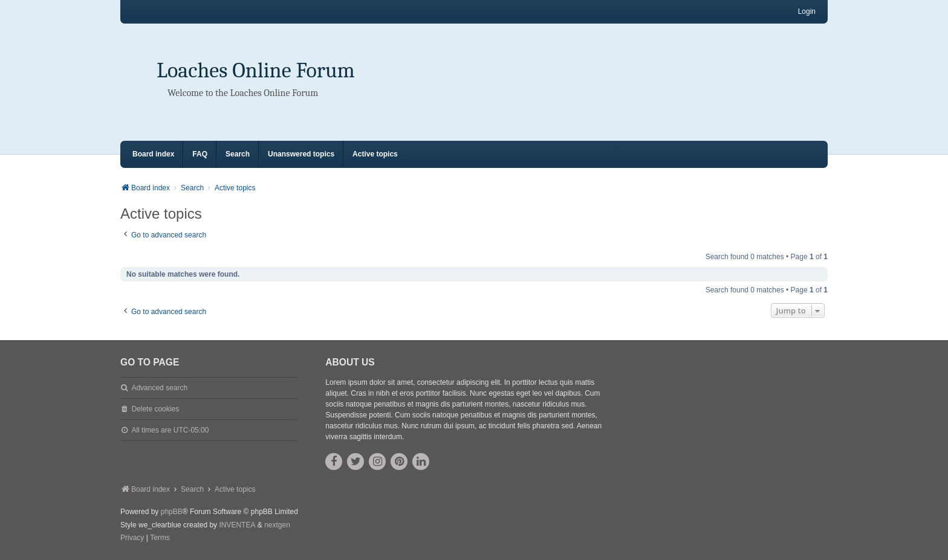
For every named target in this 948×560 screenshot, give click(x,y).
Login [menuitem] (807, 11)
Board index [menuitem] (153, 154)
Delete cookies (155, 409)
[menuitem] (132, 538)
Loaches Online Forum (256, 70)
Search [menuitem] (238, 154)
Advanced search (159, 388)
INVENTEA (237, 525)
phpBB (172, 512)
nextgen (277, 525)
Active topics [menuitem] (375, 154)
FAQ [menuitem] (200, 154)
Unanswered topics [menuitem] (301, 154)
